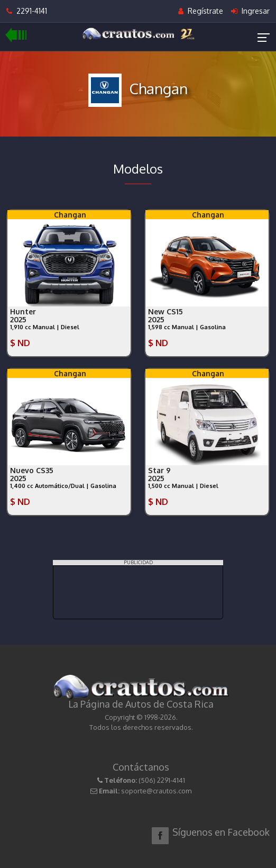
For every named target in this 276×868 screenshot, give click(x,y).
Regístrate (201, 11)
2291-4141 (27, 11)
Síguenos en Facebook (221, 832)
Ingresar (250, 11)
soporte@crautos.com (156, 791)
